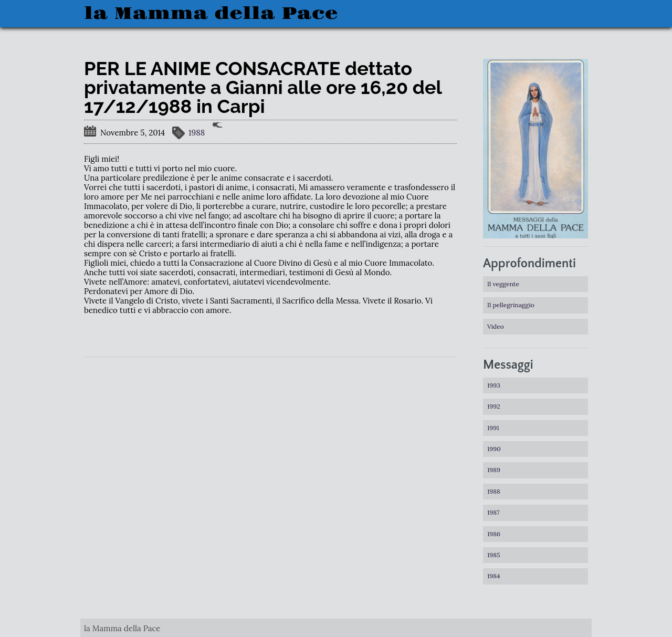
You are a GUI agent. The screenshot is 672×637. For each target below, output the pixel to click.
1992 (494, 406)
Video (496, 326)
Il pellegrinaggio (511, 305)
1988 (197, 133)
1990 (494, 449)
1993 (494, 385)
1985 (494, 555)
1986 (494, 534)
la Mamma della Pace (211, 14)
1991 (493, 428)
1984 (494, 576)
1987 (493, 512)
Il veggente (503, 284)
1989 (494, 470)
